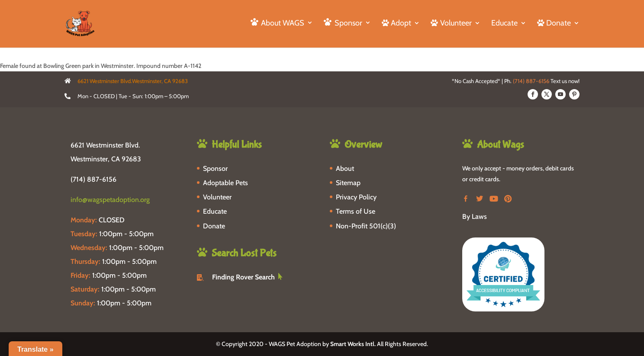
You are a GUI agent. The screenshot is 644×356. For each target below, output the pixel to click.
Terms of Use (356, 211)
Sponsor (215, 168)
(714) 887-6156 (531, 81)
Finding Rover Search (243, 277)
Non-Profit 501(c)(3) (366, 226)
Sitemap (348, 183)
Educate (504, 24)
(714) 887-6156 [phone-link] (93, 179)
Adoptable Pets (225, 183)
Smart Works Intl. (353, 344)
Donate (214, 226)
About (345, 168)
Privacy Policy (356, 197)
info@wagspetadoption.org (110, 200)
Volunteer (217, 197)
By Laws (475, 216)
